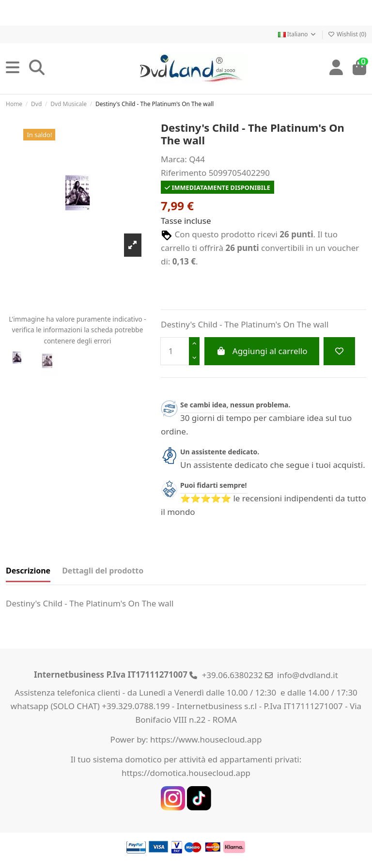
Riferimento (184, 173)
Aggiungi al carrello (262, 351)
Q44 (197, 159)
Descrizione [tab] (28, 571)
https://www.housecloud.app (206, 739)
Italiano (297, 34)
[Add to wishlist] (339, 351)
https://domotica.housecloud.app (186, 773)
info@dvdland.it (308, 675)
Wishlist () (347, 34)
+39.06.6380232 (232, 675)
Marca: (174, 159)
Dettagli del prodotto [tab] (103, 571)
